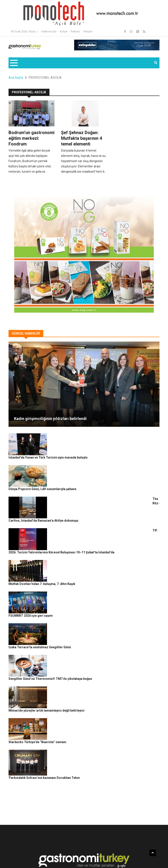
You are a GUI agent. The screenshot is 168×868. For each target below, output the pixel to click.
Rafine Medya (32, 850)
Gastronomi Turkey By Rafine (61, 850)
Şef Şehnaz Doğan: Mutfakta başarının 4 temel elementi (81, 138)
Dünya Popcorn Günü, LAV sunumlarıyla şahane (82, 460)
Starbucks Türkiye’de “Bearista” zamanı (77, 653)
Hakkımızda (49, 31)
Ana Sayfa (16, 78)
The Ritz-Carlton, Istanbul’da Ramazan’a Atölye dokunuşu (89, 484)
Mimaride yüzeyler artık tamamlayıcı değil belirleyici (86, 629)
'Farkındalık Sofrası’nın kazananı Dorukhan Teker (84, 677)
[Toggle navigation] (14, 63)
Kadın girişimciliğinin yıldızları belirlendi (50, 419)
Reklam (75, 31)
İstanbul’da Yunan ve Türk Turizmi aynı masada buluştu (87, 436)
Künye (64, 31)
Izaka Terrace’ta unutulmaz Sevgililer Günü (79, 581)
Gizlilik (109, 850)
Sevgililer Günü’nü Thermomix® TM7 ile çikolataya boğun (90, 605)
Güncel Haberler (21, 857)
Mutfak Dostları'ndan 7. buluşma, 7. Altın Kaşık (81, 532)
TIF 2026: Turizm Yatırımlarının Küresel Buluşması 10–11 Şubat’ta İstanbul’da (104, 508)
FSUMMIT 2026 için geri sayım (70, 556)
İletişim (88, 31)
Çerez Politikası (126, 850)
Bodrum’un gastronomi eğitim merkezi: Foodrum (31, 138)
